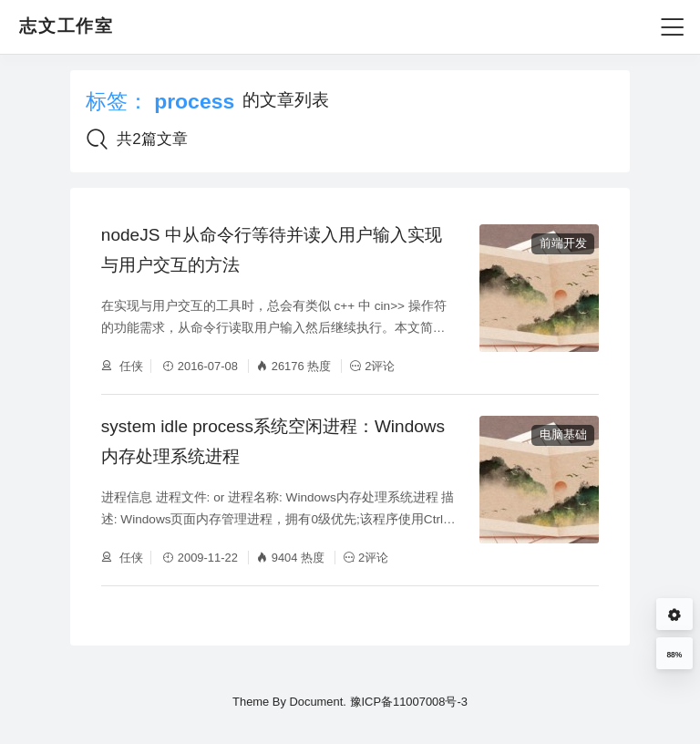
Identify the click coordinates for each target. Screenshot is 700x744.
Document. (317, 702)
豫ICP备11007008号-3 (409, 702)
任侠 (130, 366)
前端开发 (563, 243)
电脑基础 (563, 434)
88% (674, 655)
